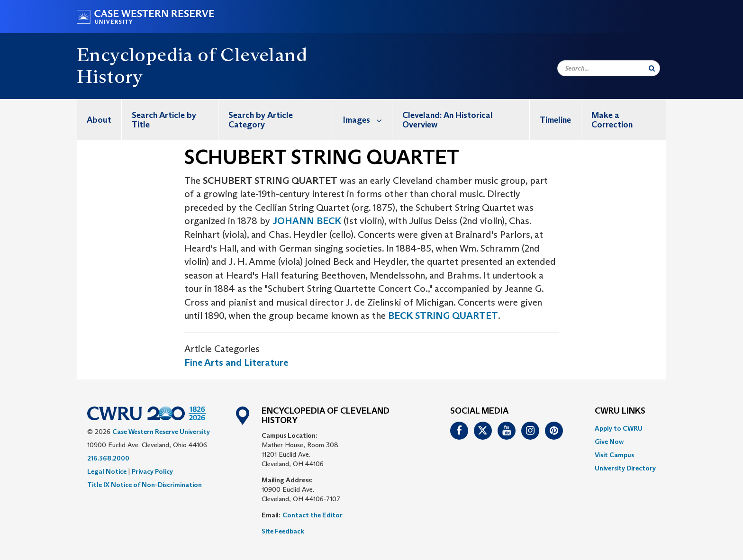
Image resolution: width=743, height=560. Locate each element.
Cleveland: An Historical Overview (448, 120)
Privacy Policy (152, 471)
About (99, 120)
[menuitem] (99, 120)
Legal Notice (107, 471)
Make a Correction (612, 120)
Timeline (555, 120)
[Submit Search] (652, 68)
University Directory (625, 468)
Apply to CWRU (619, 428)
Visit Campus (614, 455)
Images (367, 120)
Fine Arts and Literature (236, 362)
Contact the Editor (313, 515)
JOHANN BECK (307, 221)
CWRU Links (620, 411)
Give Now (609, 442)
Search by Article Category (261, 120)
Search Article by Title (164, 120)
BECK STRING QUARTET (443, 316)
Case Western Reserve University (161, 432)
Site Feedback (283, 531)
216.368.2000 (108, 458)
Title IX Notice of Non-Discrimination (145, 485)
